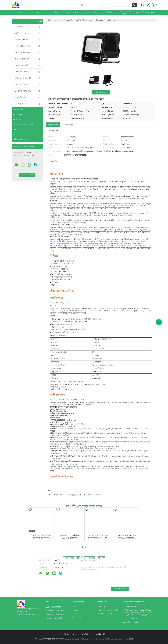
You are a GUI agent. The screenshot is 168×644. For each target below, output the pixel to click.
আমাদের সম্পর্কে (18, 110)
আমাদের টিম (77, 617)
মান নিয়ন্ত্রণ (17, 120)
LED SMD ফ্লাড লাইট (27, 27)
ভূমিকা (75, 607)
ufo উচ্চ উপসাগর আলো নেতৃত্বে (27, 91)
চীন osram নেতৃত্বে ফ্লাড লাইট (45, 639)
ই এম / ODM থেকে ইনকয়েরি (108, 610)
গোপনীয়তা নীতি (83, 634)
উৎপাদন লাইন (102, 607)
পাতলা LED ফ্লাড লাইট (27, 46)
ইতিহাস (75, 610)
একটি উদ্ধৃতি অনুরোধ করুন (145, 12)
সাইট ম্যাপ (66, 634)
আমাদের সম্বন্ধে (73, 12)
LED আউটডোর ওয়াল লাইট (94, 495)
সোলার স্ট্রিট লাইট (27, 98)
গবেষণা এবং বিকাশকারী (106, 614)
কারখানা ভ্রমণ (17, 115)
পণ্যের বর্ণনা (69, 125)
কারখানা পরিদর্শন (90, 12)
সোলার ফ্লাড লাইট (27, 104)
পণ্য (38, 12)
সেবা (74, 614)
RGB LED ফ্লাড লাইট (27, 59)
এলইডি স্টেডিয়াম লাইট (27, 78)
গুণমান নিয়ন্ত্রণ (108, 12)
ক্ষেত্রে (15, 134)
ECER (131, 639)
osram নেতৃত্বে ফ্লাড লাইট (74, 495)
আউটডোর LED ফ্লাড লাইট (27, 33)
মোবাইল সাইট (100, 634)
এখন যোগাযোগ (101, 92)
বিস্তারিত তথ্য (53, 125)
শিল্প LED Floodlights (27, 53)
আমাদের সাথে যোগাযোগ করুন (23, 125)
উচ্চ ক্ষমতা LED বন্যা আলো (27, 40)
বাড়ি (20, 12)
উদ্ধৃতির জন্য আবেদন (20, 139)
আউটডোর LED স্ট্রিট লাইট (27, 85)
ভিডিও (55, 12)
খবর (14, 129)
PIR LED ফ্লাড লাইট (27, 65)
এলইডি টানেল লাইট (27, 72)
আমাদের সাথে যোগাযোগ (125, 12)
